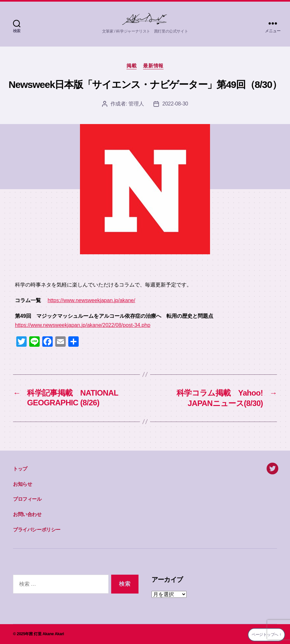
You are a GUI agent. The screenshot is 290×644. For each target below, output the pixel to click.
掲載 (132, 66)
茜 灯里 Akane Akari (46, 634)
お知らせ (22, 484)
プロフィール (27, 499)
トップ (20, 469)
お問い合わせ (27, 514)
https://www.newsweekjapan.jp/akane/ (91, 300)
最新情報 (153, 66)
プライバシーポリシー (37, 530)
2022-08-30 (175, 104)
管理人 (136, 104)
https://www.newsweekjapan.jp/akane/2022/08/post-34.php (83, 325)
